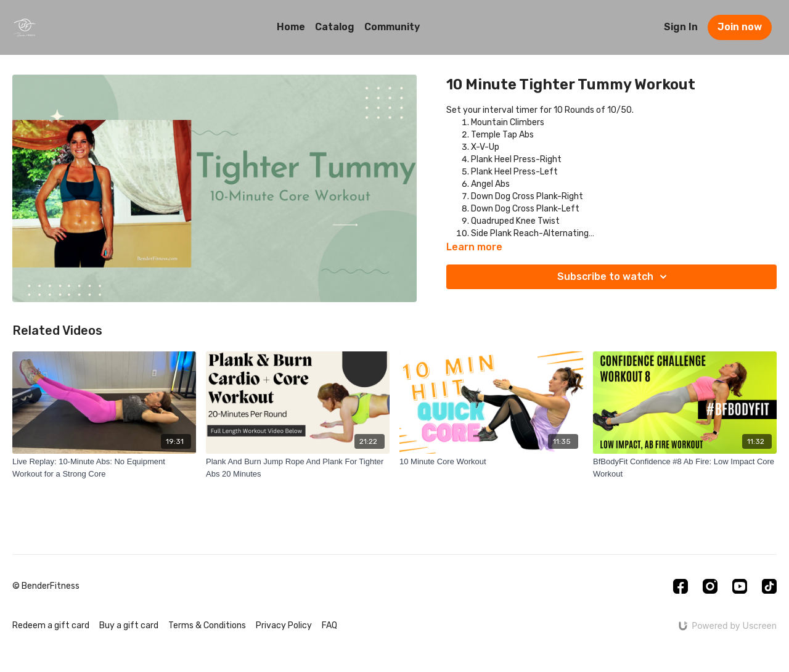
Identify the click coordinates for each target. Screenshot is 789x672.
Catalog (335, 27)
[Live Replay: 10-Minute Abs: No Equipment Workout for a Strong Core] (104, 468)
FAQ (329, 625)
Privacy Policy (284, 625)
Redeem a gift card (51, 625)
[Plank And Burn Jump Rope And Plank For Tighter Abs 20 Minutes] (298, 468)
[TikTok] (769, 586)
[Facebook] (681, 586)
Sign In (681, 27)
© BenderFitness (46, 586)
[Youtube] (740, 586)
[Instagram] (710, 586)
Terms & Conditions (207, 625)
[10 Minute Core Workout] (491, 462)
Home (291, 27)
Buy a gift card (129, 625)
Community (392, 27)
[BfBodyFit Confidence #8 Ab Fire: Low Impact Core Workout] (685, 468)
